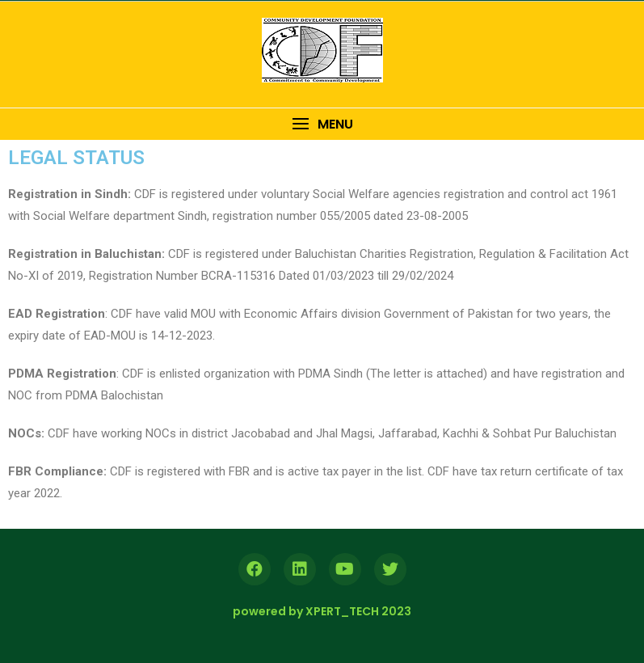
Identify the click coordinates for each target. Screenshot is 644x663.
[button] (322, 124)
